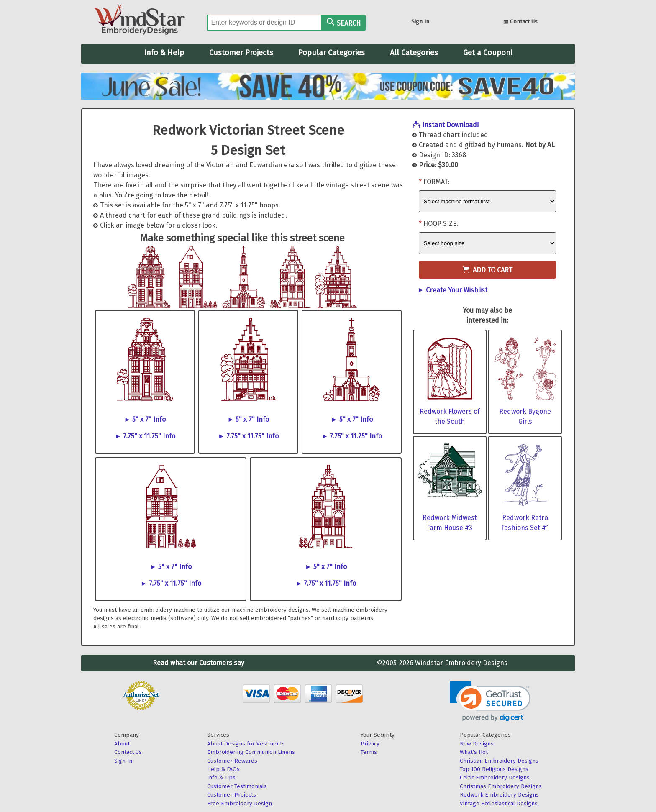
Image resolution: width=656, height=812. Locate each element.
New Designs (477, 744)
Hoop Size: (441, 224)
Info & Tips (221, 777)
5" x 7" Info (149, 419)
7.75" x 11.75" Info (149, 436)
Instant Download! (450, 125)
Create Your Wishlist (457, 290)
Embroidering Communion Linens (251, 752)
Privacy (370, 744)
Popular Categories (332, 53)
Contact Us (520, 22)
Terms (369, 752)
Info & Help (164, 53)
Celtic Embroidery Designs (495, 777)
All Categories (414, 53)
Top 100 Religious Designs (494, 769)
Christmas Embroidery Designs (501, 786)
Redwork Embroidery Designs (499, 795)
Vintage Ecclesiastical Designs (499, 803)
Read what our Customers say (199, 663)
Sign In (420, 22)
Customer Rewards (232, 761)
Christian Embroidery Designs (499, 761)
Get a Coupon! (488, 53)
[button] (490, 701)
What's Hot (474, 752)
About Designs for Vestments (246, 744)
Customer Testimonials (237, 786)
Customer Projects (241, 53)
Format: (436, 182)
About (122, 744)
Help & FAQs (223, 769)
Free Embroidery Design (240, 803)
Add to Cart (488, 270)
